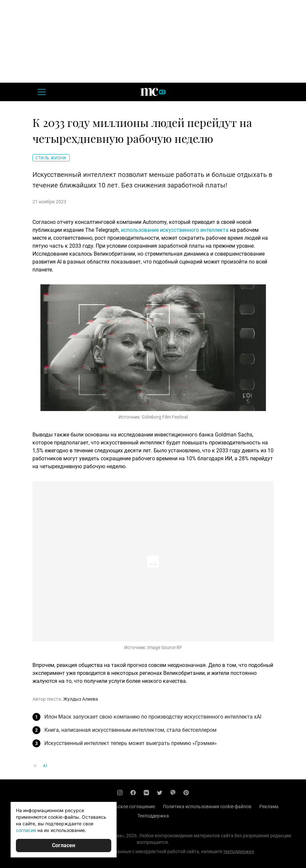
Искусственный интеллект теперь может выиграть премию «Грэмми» (131, 743)
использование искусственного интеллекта (175, 230)
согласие (26, 830)
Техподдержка (153, 816)
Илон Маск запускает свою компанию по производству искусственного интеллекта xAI (153, 717)
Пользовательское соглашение (121, 806)
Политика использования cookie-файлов (207, 806)
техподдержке (239, 851)
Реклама (269, 806)
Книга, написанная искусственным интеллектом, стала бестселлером (130, 730)
